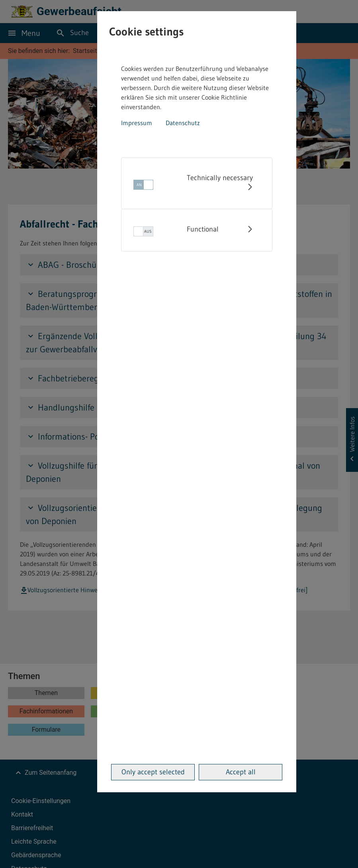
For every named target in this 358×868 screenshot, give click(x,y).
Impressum (137, 123)
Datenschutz (183, 123)
